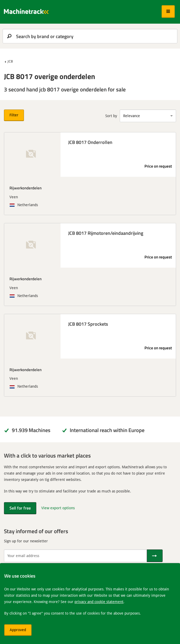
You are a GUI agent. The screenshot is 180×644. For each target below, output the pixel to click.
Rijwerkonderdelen (26, 188)
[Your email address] (75, 556)
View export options (58, 508)
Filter (14, 115)
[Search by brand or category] (90, 36)
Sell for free (20, 508)
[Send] (155, 556)
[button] (168, 12)
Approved (18, 630)
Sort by (111, 116)
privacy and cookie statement (99, 602)
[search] (90, 36)
